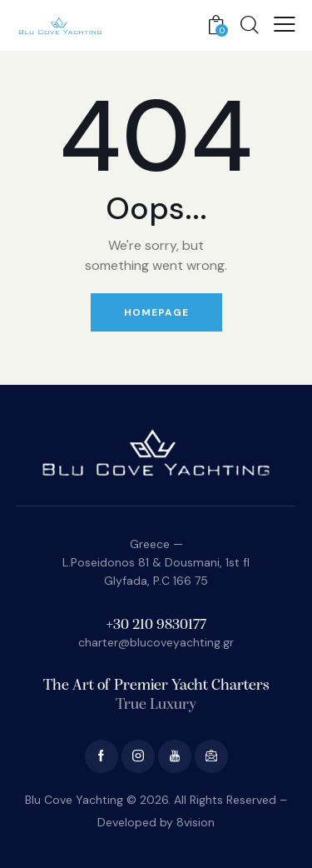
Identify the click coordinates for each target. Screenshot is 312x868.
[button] (285, 24)
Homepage (156, 312)
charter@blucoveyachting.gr (156, 642)
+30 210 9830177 (156, 625)
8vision (196, 822)
